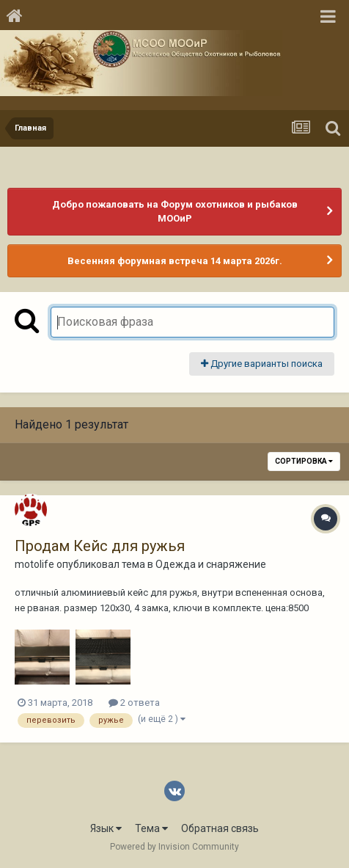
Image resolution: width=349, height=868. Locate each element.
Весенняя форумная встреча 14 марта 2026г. (175, 261)
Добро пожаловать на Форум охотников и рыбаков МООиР (175, 212)
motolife (34, 564)
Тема (151, 828)
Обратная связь (220, 828)
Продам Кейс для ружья (100, 546)
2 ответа (134, 703)
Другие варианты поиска (262, 364)
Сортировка (304, 461)
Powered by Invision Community (174, 847)
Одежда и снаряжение (211, 564)
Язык (106, 828)
